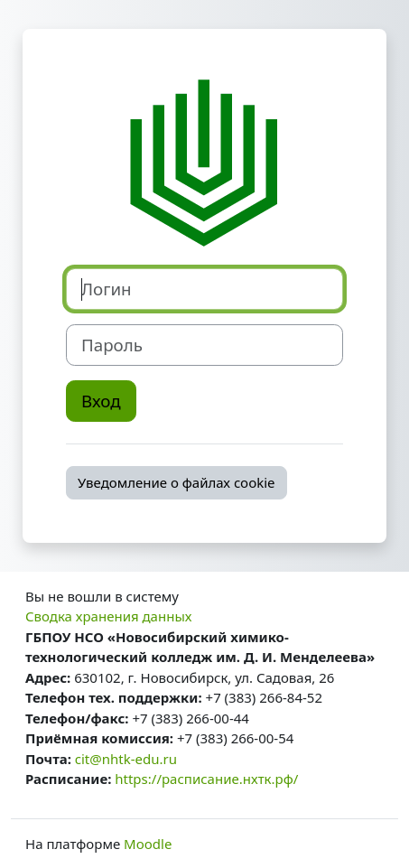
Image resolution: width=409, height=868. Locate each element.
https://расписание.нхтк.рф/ (206, 779)
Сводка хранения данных (108, 616)
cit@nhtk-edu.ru (126, 759)
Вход (101, 401)
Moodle (148, 844)
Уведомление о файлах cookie (177, 482)
